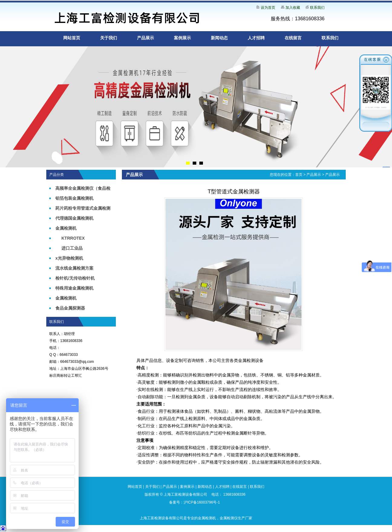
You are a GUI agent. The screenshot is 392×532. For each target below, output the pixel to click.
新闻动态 (219, 38)
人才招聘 (256, 38)
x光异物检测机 (69, 258)
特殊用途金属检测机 (74, 288)
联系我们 (317, 8)
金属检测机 (66, 228)
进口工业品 (72, 248)
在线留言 (293, 38)
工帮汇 (77, 376)
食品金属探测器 (70, 308)
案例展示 (182, 38)
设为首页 (268, 8)
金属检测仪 (229, 518)
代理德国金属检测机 (74, 218)
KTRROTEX (73, 238)
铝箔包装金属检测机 (74, 198)
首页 (299, 175)
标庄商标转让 (60, 376)
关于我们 (109, 38)
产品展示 (145, 38)
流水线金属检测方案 (74, 268)
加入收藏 (293, 8)
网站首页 (72, 38)
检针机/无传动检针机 (75, 278)
